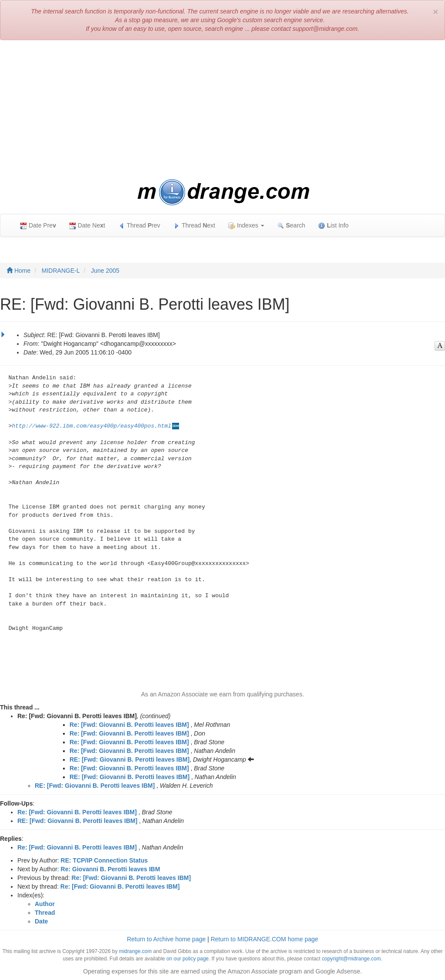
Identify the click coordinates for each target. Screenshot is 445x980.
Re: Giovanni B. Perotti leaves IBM (111, 869)
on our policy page (188, 959)
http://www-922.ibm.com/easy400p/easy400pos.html (91, 426)
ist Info (333, 226)
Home (18, 271)
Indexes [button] (246, 226)
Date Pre (38, 226)
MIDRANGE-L (61, 271)
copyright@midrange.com (352, 959)
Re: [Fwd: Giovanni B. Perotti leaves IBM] (129, 725)
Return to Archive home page (166, 939)
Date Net (87, 226)
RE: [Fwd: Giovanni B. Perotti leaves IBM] (130, 759)
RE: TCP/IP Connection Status (104, 860)
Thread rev (139, 226)
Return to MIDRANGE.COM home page (264, 939)
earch (291, 226)
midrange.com (135, 951)
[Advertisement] (222, 110)
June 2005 (105, 271)
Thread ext (194, 226)
